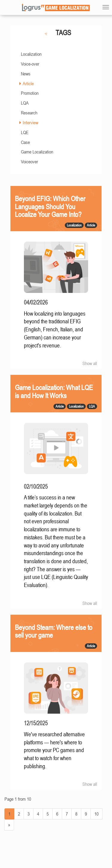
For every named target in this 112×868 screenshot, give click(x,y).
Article (28, 83)
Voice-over (30, 64)
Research (29, 113)
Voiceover (29, 162)
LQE (25, 132)
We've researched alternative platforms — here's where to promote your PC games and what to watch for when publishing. (54, 750)
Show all (90, 363)
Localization (31, 54)
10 (96, 814)
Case (25, 142)
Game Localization (37, 152)
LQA (25, 103)
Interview (30, 122)
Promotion (30, 93)
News (26, 74)
